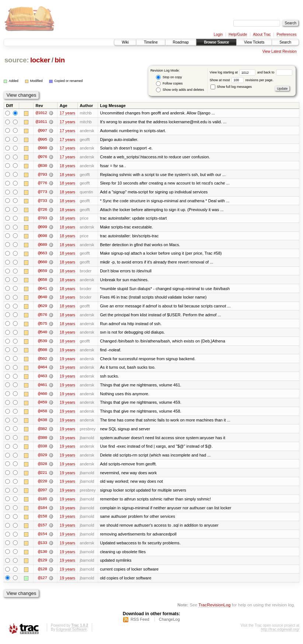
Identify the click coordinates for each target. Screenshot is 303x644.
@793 (42, 175)
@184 (42, 512)
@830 (42, 166)
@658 (42, 281)
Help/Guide (238, 35)
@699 (42, 228)
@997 (42, 131)
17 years (67, 113)
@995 (42, 140)
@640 (42, 299)
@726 (42, 210)
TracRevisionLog (214, 609)
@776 (42, 184)
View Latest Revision (280, 51)
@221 (42, 476)
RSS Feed (140, 624)
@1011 (41, 122)
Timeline (151, 42)
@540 (42, 334)
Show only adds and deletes (180, 90)
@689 (42, 246)
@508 (42, 352)
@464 (42, 370)
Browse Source (216, 42)
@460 (42, 396)
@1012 (41, 113)
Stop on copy (169, 77)
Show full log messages (231, 87)
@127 (42, 582)
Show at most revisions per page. (242, 80)
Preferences (287, 35)
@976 (42, 157)
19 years (67, 352)
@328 (42, 467)
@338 (42, 450)
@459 (42, 405)
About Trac (262, 35)
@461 (42, 388)
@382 (42, 432)
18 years (67, 166)
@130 (42, 556)
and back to (275, 72)
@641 (42, 290)
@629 (42, 308)
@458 (42, 414)
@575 (42, 326)
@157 (42, 529)
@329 (42, 458)
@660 (42, 264)
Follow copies (169, 84)
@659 (42, 272)
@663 (42, 255)
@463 (42, 379)
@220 (42, 485)
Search (285, 42)
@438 (42, 423)
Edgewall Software (71, 634)
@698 (42, 237)
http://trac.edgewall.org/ (280, 634)
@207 (42, 494)
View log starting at (234, 72)
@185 (42, 503)
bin (60, 60)
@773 (42, 193)
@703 (42, 219)
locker (40, 60)
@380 (42, 441)
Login (218, 35)
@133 (42, 547)
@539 (42, 343)
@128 (42, 574)
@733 (42, 202)
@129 (42, 565)
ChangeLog (169, 624)
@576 (42, 317)
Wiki (125, 42)
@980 (42, 148)
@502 (42, 361)
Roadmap (181, 42)
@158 (42, 520)
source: (17, 60)
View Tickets (254, 42)
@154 (42, 538)
